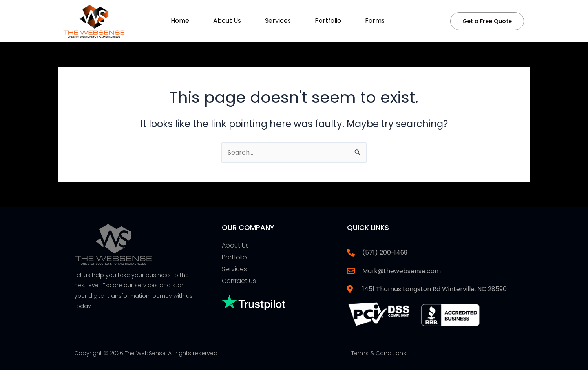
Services (278, 21)
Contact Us (239, 281)
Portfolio (328, 21)
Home (180, 21)
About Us (227, 21)
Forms (375, 21)
